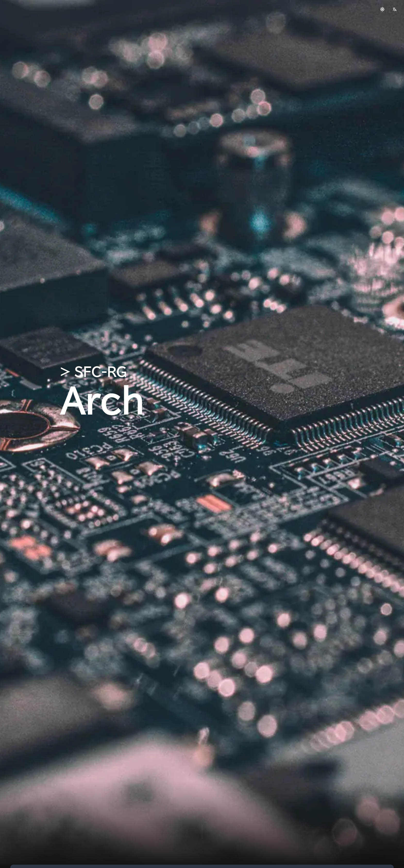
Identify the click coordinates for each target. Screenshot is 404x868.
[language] (395, 9)
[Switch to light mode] (382, 9)
